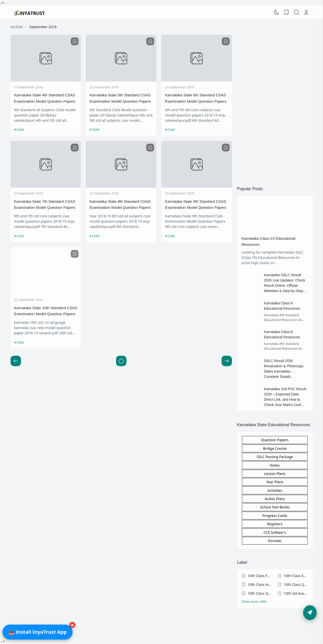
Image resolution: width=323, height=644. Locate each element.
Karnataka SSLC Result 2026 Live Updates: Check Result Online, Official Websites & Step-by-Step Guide (284, 286)
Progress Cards (275, 516)
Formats (275, 541)
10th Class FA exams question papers (260, 576)
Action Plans (275, 499)
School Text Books (275, 507)
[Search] (296, 12)
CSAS (20, 130)
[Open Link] (306, 12)
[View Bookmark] (286, 12)
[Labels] (275, 602)
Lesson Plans (275, 474)
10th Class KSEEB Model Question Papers (296, 576)
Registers (275, 524)
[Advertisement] (275, 100)
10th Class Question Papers (296, 585)
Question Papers (275, 440)
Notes (275, 465)
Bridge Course (275, 448)
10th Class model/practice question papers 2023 (260, 585)
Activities (275, 490)
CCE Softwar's (275, 532)
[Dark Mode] (276, 12)
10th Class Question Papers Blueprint (260, 593)
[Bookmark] (75, 42)
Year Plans (275, 482)
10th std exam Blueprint (296, 593)
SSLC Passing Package (275, 457)
